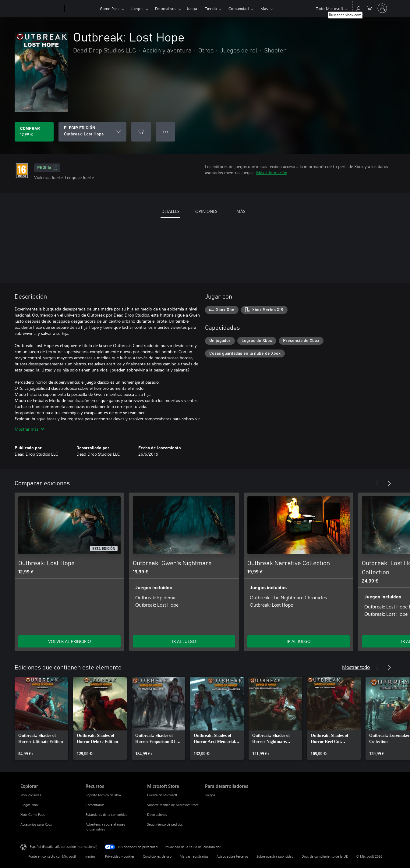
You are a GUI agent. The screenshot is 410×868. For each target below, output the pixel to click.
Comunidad (239, 8)
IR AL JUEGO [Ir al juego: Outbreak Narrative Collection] (299, 641)
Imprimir (91, 856)
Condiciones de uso (157, 856)
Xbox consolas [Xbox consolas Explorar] (31, 795)
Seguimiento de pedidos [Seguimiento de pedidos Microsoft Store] (165, 824)
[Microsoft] (41, 9)
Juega (192, 8)
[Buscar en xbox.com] (358, 8)
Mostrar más (30, 429)
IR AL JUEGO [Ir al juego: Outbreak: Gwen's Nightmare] (184, 641)
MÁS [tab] (241, 211)
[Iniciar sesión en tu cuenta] (382, 8)
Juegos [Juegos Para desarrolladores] (210, 795)
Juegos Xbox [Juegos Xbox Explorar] (29, 805)
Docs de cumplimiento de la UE (325, 856)
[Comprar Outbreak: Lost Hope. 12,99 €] (34, 132)
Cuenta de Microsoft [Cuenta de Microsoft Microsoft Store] (162, 795)
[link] (41, 718)
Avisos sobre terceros (232, 856)
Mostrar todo (356, 667)
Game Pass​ (110, 8)
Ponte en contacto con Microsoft (52, 856)
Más (264, 8)
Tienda (211, 8)
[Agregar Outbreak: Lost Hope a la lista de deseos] (141, 132)
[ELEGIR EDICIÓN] (92, 132)
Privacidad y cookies (120, 856)
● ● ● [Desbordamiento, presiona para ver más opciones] (166, 132)
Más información (272, 172)
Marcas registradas (194, 856)
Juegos (137, 8)
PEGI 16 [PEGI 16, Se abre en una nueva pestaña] (47, 168)
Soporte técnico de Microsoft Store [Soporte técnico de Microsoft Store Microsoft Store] (173, 805)
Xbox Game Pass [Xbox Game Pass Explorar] (33, 814)
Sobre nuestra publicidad (275, 856)
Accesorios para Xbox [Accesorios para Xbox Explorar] (36, 824)
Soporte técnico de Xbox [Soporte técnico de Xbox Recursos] (103, 795)
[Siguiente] (389, 483)
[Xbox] (81, 9)
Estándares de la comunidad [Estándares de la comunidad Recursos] (106, 814)
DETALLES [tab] (170, 211)
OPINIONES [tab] (206, 211)
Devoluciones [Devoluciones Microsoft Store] (157, 814)
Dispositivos (166, 8)
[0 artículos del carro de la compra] (369, 8)
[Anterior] (377, 483)
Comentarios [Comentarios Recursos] (95, 805)
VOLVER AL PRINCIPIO (70, 641)
